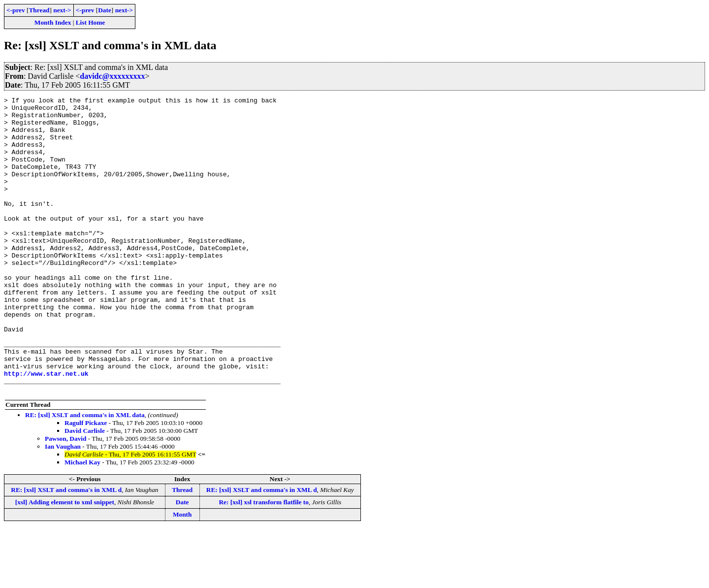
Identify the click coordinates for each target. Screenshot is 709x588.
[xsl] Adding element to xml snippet (65, 561)
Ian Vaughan (63, 506)
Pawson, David (65, 498)
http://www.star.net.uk (46, 429)
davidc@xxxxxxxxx (112, 76)
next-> (62, 10)
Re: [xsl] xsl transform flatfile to (263, 561)
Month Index (53, 22)
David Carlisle (85, 490)
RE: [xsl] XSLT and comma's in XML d (66, 549)
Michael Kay (82, 521)
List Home (91, 22)
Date (105, 10)
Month (182, 573)
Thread (39, 10)
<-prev (16, 10)
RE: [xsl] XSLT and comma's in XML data (85, 474)
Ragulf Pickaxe (86, 482)
